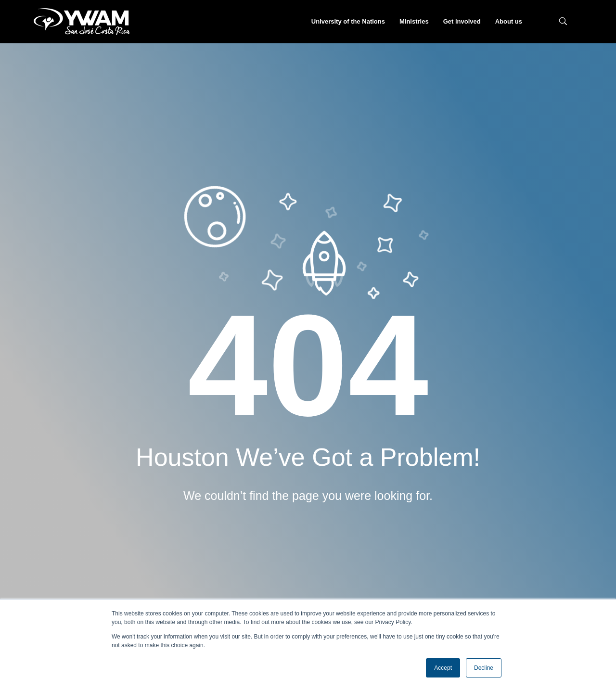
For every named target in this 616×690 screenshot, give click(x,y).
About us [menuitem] (509, 21)
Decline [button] (484, 668)
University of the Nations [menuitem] (348, 21)
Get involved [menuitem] (462, 21)
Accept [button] (443, 668)
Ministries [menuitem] (414, 21)
